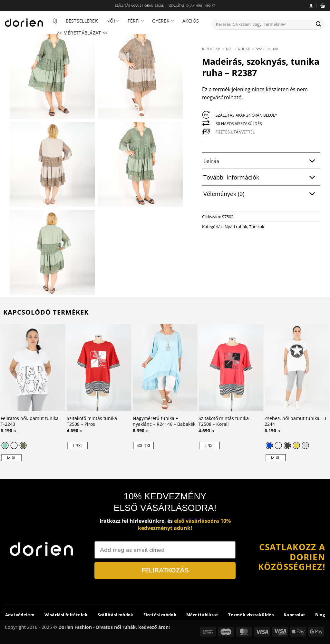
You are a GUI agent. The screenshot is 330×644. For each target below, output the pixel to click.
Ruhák (244, 49)
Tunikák (257, 227)
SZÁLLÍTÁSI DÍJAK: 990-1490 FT (192, 6)
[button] (311, 6)
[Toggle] (312, 161)
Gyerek (163, 21)
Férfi (136, 21)
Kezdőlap (211, 49)
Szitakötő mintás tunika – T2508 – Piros (94, 421)
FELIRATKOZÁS (165, 570)
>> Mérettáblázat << (82, 33)
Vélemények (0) (261, 195)
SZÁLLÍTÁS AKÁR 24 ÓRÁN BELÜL (139, 6)
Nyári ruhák (267, 49)
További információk (261, 178)
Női (113, 21)
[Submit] (318, 24)
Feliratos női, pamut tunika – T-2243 (31, 421)
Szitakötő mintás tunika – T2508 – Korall (225, 421)
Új (55, 21)
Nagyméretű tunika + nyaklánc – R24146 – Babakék (164, 421)
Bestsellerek (82, 21)
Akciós (191, 21)
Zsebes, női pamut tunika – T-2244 (296, 421)
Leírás (261, 161)
